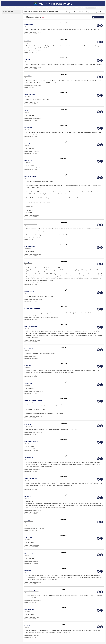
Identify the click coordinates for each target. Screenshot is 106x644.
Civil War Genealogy (33, 12)
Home (25, 12)
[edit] (101, 26)
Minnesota (42, 12)
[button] (52, 25)
